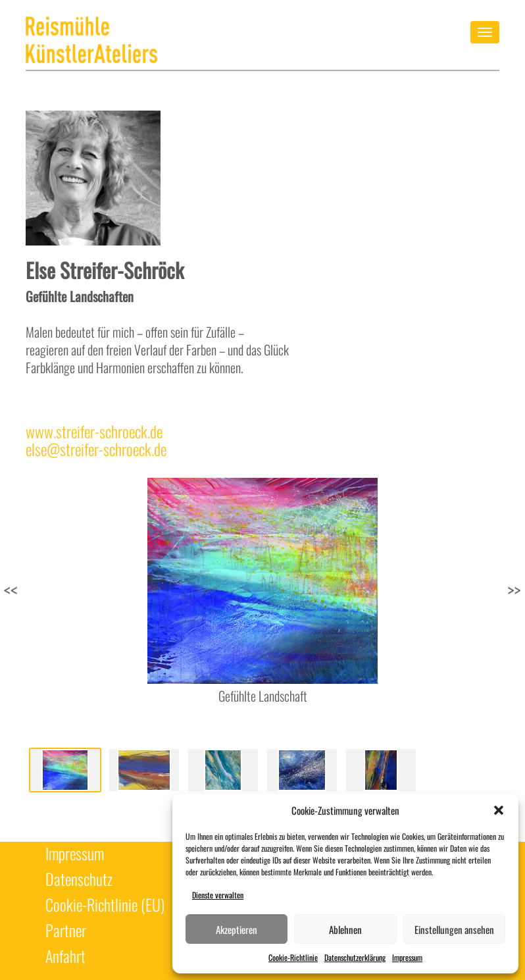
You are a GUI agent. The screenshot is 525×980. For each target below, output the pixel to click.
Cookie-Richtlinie (293, 957)
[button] (499, 810)
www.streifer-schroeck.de (94, 431)
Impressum (407, 957)
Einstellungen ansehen (454, 929)
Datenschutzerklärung (355, 957)
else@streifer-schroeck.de (96, 449)
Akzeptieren (237, 929)
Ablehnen (345, 929)
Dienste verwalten (218, 895)
